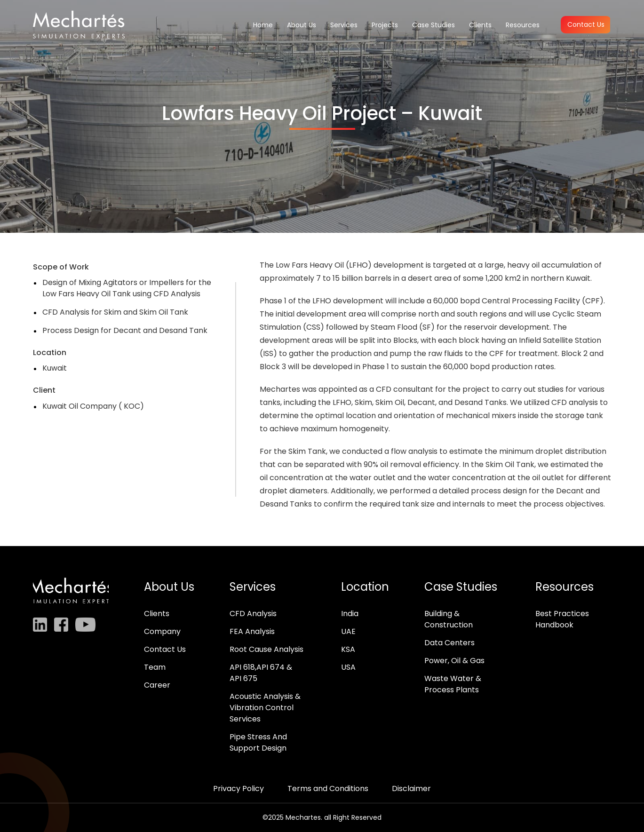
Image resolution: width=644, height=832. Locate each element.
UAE (348, 631)
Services (344, 25)
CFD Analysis (253, 614)
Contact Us (586, 24)
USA (348, 667)
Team (155, 667)
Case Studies (433, 25)
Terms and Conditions (328, 788)
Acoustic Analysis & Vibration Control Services (265, 708)
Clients (480, 25)
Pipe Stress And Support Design (258, 742)
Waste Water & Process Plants (453, 684)
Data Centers (449, 643)
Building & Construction (449, 619)
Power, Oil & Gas (454, 661)
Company (162, 631)
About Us (302, 25)
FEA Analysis (252, 631)
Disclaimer (411, 788)
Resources (523, 25)
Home (263, 25)
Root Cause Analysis (266, 649)
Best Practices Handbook (562, 619)
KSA (348, 649)
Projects (385, 25)
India (350, 614)
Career (157, 685)
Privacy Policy (239, 788)
